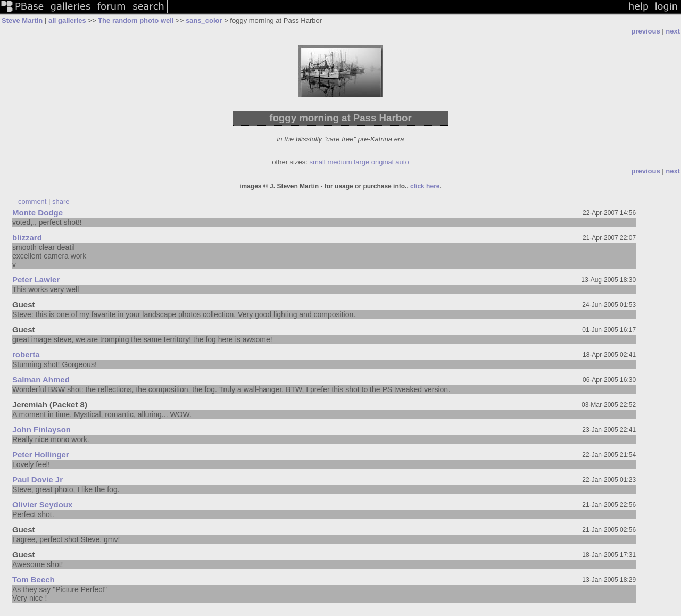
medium (339, 162)
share (61, 201)
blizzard (27, 238)
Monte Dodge (38, 213)
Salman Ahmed (41, 380)
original (383, 162)
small (317, 162)
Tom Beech (34, 580)
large (362, 162)
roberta (26, 355)
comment (32, 201)
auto (402, 162)
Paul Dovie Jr (38, 480)
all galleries (67, 20)
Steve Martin (22, 20)
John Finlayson (41, 430)
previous (645, 31)
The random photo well (136, 20)
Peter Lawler (36, 280)
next (673, 31)
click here (424, 186)
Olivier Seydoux (42, 505)
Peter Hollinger (41, 455)
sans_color (204, 20)
